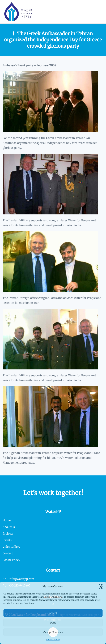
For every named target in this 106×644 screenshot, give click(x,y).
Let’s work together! (53, 493)
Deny (53, 623)
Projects (8, 533)
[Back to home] (18, 12)
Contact (8, 553)
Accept (53, 613)
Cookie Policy (53, 640)
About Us (9, 527)
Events (7, 540)
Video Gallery (11, 547)
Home (7, 520)
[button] (101, 586)
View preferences (53, 632)
